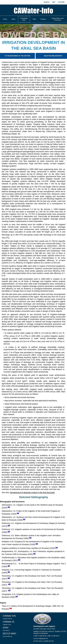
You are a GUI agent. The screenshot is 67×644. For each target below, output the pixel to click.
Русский (61, 2)
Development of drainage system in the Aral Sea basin (32, 493)
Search (46, 2)
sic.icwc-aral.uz (38, 641)
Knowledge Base (24, 19)
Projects (43, 19)
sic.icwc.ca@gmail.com (41, 638)
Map (54, 2)
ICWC (6, 629)
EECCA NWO (9, 635)
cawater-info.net (49, 641)
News (13, 19)
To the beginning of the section (17, 56)
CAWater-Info (9, 617)
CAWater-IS (9, 623)
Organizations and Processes (58, 19)
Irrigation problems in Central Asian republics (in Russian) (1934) (28, 548)
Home (5, 19)
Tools (34, 19)
